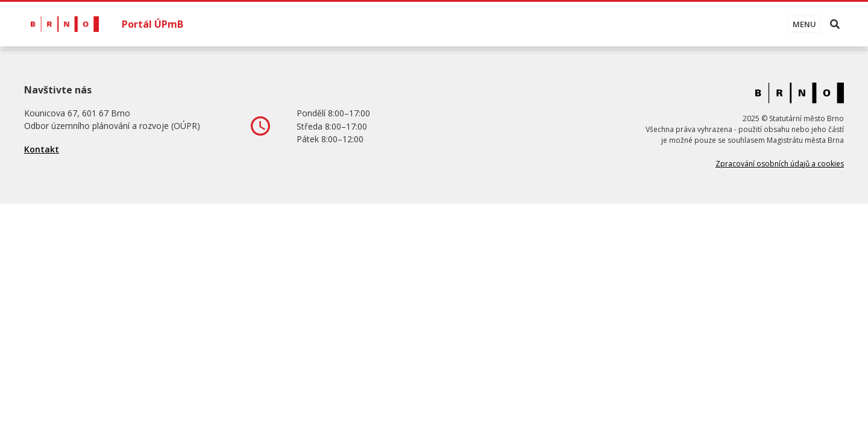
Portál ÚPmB (153, 24)
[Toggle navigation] (804, 24)
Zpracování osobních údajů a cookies (780, 164)
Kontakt (42, 149)
